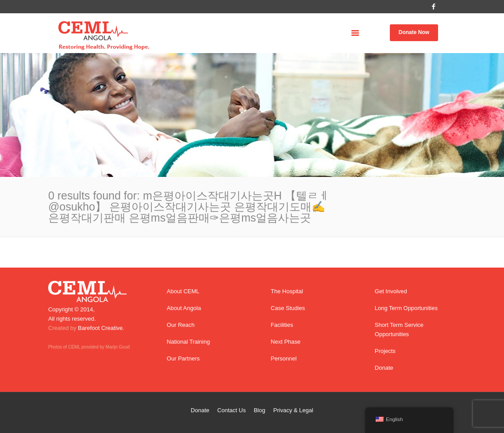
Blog (259, 410)
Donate (384, 368)
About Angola (184, 308)
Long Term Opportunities (406, 308)
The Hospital (287, 291)
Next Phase (286, 342)
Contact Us (231, 410)
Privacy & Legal (293, 410)
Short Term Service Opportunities (399, 330)
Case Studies (288, 308)
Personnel (284, 358)
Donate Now (414, 32)
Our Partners (183, 358)
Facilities (282, 325)
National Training (189, 342)
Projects (385, 351)
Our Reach (181, 325)
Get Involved (391, 291)
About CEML (183, 291)
